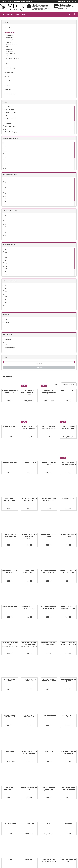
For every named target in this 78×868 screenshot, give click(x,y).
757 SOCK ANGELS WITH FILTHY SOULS (49, 860)
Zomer (6, 322)
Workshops (8, 90)
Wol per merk (10, 35)
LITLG (6, 129)
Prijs (5, 357)
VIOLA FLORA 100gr (10, 462)
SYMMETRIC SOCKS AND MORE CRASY (68, 427)
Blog (17, 14)
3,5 (5, 151)
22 (5, 179)
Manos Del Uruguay (10, 132)
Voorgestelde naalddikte (12, 138)
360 (5, 266)
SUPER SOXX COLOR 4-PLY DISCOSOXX (68, 572)
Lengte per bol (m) (10, 245)
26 (5, 182)
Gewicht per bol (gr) (10, 281)
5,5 (5, 163)
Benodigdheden (9, 72)
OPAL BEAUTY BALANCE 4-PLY (10, 788)
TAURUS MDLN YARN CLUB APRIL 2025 (29, 644)
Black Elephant (9, 110)
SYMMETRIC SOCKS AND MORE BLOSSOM (68, 644)
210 (5, 252)
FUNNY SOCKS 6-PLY (49, 715)
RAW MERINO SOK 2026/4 (10, 680)
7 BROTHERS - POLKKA (68, 390)
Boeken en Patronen (11, 45)
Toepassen (39, 367)
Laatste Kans (8, 85)
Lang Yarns (7, 123)
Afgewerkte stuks (9, 28)
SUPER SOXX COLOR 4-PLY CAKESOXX (29, 499)
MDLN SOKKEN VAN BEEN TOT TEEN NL (68, 788)
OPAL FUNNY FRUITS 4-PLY (29, 788)
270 (5, 258)
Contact (23, 14)
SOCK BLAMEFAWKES (68, 499)
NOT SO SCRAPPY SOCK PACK (49, 788)
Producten (10, 14)
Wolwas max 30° (9, 348)
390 (5, 269)
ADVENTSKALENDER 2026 (13, 58)
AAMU (10, 859)
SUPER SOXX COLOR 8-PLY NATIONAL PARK (68, 608)
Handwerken (8, 81)
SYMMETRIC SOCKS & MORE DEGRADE (29, 608)
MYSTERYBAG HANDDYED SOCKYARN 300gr (29, 392)
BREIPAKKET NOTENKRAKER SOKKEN (10, 500)
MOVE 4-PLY (29, 859)
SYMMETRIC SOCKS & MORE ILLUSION (49, 572)
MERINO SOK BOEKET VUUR (49, 536)
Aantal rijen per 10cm (10, 175)
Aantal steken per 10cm (11, 211)
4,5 (5, 157)
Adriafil (6, 107)
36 (5, 193)
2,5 (5, 146)
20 (5, 294)
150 (5, 291)
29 (5, 235)
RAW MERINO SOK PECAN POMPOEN (10, 536)
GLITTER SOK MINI (49, 426)
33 (5, 191)
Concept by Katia (10, 112)
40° (5, 345)
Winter (6, 325)
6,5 (5, 168)
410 (5, 274)
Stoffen (7, 64)
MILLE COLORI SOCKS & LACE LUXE (68, 752)
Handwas (7, 339)
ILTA (49, 823)
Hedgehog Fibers (10, 118)
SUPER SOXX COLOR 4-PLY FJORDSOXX (49, 499)
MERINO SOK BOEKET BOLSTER (10, 572)
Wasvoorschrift (9, 334)
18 (5, 232)
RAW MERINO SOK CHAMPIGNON (10, 716)
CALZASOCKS (29, 823)
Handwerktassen (10, 54)
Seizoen (7, 315)
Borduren (7, 77)
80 (5, 305)
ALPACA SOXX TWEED (10, 607)
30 (5, 227)
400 (5, 272)
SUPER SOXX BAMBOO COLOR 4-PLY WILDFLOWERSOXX (10, 392)
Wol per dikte (9, 38)
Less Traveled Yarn (10, 126)
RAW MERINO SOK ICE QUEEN (68, 680)
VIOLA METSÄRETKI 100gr (49, 463)
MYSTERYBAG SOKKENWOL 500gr (49, 391)
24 (5, 230)
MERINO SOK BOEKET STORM (68, 536)
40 (5, 202)
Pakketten (9, 47)
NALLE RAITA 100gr (29, 462)
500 (5, 302)
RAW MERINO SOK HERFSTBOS (29, 680)
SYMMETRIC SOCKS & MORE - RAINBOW (29, 752)
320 (5, 263)
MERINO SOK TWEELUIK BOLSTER (29, 572)
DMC (5, 115)
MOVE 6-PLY (10, 751)
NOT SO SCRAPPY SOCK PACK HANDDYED (68, 463)
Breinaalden (9, 49)
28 (5, 185)
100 (5, 288)
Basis (6, 319)
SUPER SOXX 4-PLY (10, 426)
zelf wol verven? (10, 56)
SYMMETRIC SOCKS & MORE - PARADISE (29, 427)
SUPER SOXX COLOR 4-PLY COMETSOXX (49, 644)
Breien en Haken (10, 32)
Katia (6, 121)
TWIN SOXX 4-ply (10, 823)
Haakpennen (9, 51)
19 (5, 224)
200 (5, 249)
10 (5, 286)
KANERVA (68, 823)
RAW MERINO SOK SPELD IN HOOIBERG (49, 680)
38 (5, 196)
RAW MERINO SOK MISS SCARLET (29, 716)
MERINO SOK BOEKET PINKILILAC (29, 536)
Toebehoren (9, 42)
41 (5, 204)
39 (5, 199)
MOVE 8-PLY (49, 751)
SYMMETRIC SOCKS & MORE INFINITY (49, 608)
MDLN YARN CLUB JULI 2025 (10, 644)
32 (5, 188)
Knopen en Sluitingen (10, 68)
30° (5, 342)
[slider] (3, 362)
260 (5, 255)
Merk (6, 102)
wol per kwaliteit (10, 40)
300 (5, 260)
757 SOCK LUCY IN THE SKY (68, 860)
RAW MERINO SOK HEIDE (68, 716)
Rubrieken (7, 22)
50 (5, 300)
